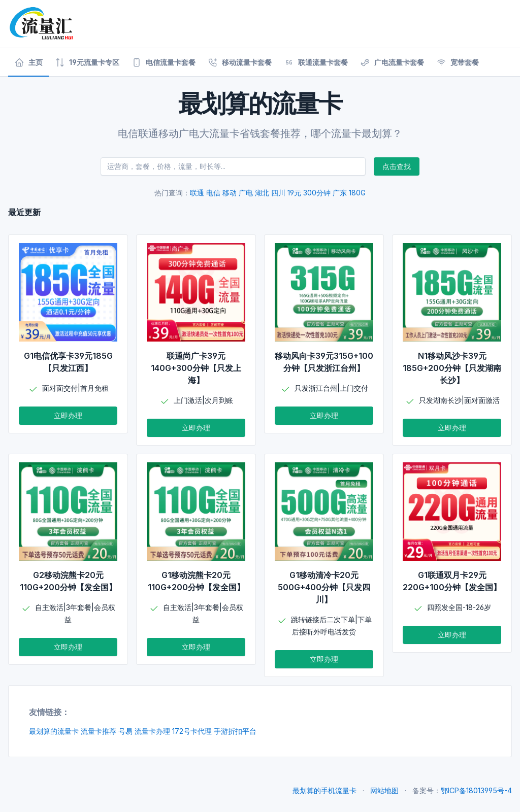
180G (357, 193)
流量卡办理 (152, 731)
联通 (197, 193)
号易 (125, 731)
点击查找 (397, 166)
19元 (294, 193)
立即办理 (68, 415)
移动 (230, 193)
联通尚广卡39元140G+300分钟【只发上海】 (196, 368)
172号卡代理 (192, 731)
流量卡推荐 (99, 731)
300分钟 (317, 193)
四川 (278, 193)
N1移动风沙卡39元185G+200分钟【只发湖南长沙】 (452, 368)
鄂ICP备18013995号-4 (476, 790)
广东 (340, 193)
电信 (213, 193)
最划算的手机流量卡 (324, 790)
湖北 (262, 193)
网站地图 (384, 790)
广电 (246, 193)
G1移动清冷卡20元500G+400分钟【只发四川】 (324, 587)
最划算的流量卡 (54, 731)
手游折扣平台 (235, 731)
